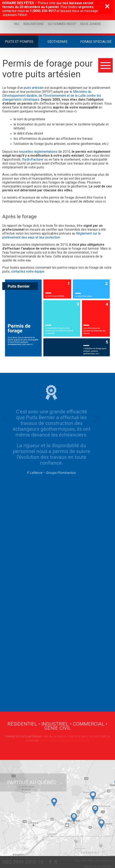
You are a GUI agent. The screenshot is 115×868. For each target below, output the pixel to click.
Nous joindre (91, 24)
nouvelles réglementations (38, 152)
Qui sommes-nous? (62, 24)
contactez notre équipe (27, 271)
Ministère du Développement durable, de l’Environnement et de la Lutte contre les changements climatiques (52, 96)
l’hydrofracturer (33, 159)
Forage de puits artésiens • (24, 736)
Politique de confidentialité (98, 866)
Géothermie (57, 42)
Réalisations (34, 24)
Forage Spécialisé (96, 42)
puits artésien (34, 88)
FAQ (17, 24)
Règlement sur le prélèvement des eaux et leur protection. (51, 235)
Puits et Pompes (19, 42)
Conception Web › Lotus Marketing (94, 861)
